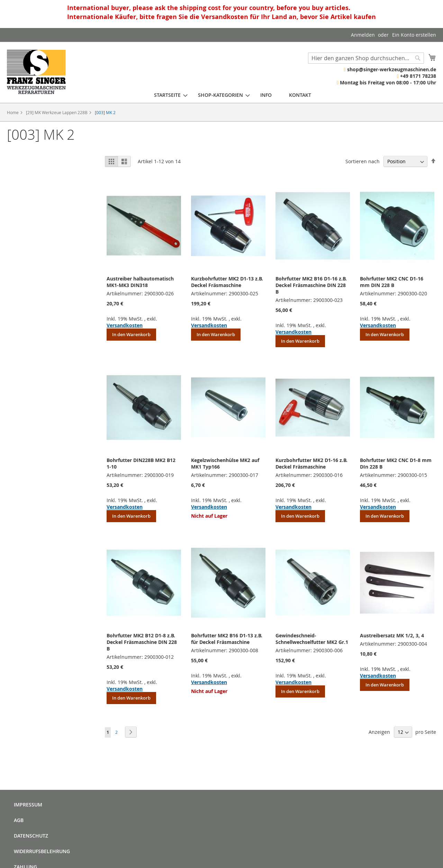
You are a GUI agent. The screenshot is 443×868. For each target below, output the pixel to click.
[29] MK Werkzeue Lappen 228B (57, 112)
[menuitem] (167, 95)
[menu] (233, 95)
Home (13, 112)
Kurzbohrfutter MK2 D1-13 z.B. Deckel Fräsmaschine (227, 282)
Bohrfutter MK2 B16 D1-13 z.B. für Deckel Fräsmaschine (227, 639)
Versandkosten (125, 325)
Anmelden (363, 35)
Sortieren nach (363, 161)
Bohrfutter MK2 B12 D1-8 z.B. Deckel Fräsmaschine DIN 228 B (142, 642)
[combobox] (366, 58)
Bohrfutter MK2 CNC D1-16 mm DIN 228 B (392, 282)
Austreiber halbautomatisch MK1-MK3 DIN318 (140, 282)
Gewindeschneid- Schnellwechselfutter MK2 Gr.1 (312, 639)
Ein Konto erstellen (414, 35)
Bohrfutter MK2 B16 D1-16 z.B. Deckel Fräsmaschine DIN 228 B (311, 285)
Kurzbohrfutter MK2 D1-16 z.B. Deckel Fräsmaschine (311, 463)
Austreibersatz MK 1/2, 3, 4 (392, 635)
